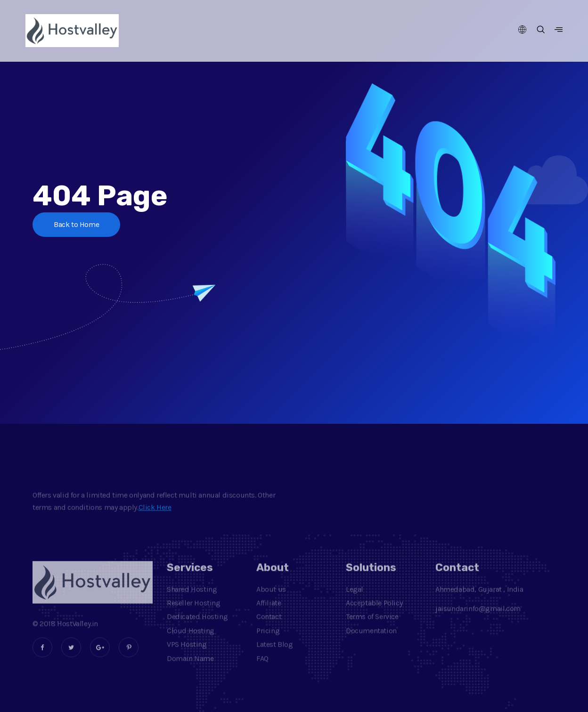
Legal (355, 599)
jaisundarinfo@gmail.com (478, 619)
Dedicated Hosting (197, 627)
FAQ (262, 668)
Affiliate (269, 613)
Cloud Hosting (191, 641)
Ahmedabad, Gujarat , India (479, 599)
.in (94, 634)
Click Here (155, 517)
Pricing (268, 641)
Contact (269, 627)
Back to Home (76, 224)
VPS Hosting (187, 654)
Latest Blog (275, 654)
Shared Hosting (192, 599)
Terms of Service (372, 627)
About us (271, 599)
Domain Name (190, 668)
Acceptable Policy (374, 613)
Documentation (371, 641)
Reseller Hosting (194, 613)
